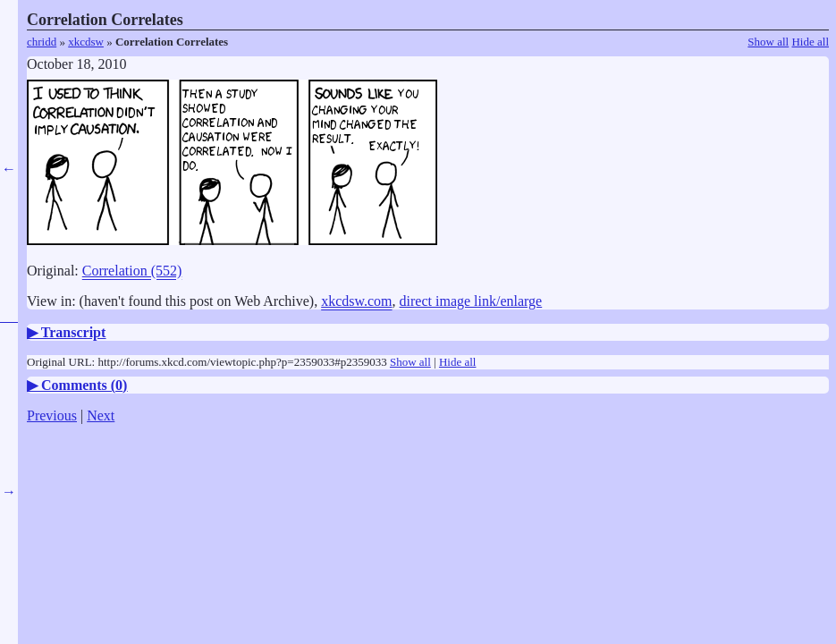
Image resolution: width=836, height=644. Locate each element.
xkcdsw (86, 42)
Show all (768, 42)
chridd (42, 42)
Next (101, 415)
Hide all (810, 42)
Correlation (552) (132, 271)
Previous (52, 415)
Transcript (74, 332)
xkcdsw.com (356, 301)
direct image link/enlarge (471, 301)
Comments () (84, 385)
